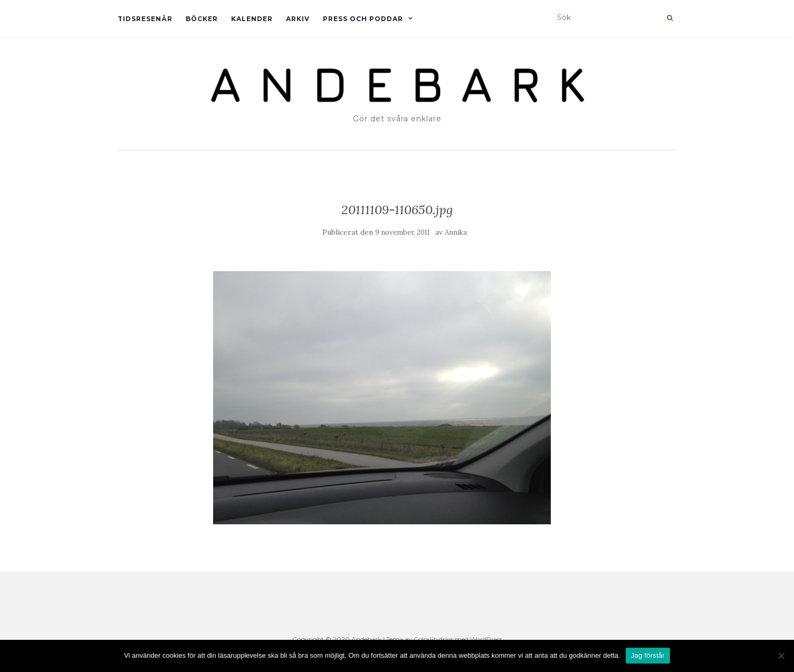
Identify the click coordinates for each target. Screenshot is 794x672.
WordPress (486, 639)
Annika (456, 232)
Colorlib (425, 639)
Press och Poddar (363, 19)
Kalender (252, 19)
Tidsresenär (145, 19)
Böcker (202, 19)
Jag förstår (648, 655)
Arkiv (298, 19)
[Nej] (781, 656)
